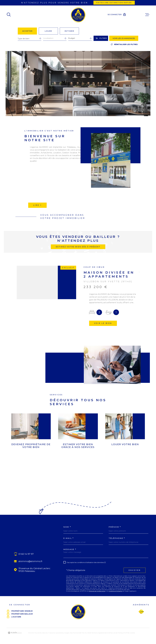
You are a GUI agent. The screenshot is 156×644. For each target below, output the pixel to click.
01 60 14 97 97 (26, 554)
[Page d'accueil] (78, 15)
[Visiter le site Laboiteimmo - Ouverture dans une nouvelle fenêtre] (15, 633)
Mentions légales (97, 633)
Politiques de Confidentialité (97, 591)
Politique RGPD (123, 633)
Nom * (67, 527)
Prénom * (115, 527)
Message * (70, 549)
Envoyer (135, 570)
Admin (106, 633)
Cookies (132, 633)
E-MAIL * (69, 538)
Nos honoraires (75, 633)
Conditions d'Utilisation (116, 591)
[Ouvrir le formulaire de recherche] (101, 38)
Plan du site (86, 633)
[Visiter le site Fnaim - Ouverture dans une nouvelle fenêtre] (141, 612)
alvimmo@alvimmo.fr (30, 561)
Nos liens (113, 633)
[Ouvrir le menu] (147, 15)
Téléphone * (117, 538)
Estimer (69, 31)
